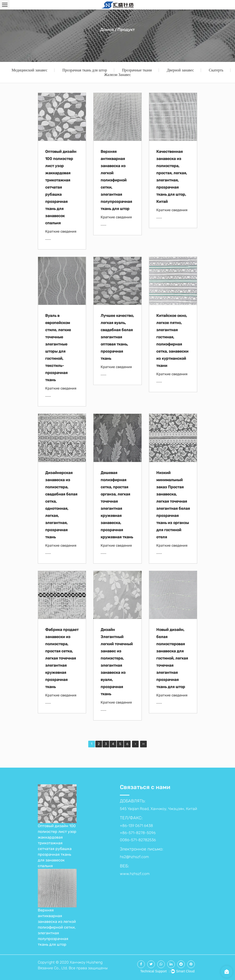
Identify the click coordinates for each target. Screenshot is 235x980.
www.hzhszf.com (135, 874)
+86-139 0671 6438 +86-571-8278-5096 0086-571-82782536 (138, 833)
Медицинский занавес (29, 70)
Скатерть (216, 70)
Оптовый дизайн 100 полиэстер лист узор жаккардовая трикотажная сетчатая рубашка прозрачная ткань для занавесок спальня (61, 187)
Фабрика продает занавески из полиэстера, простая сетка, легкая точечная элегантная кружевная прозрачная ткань (62, 658)
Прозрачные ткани (137, 70)
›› (143, 744)
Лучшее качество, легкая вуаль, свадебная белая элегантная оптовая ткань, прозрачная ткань (117, 337)
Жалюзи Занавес (118, 75)
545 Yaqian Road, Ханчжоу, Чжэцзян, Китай (159, 809)
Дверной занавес (180, 70)
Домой (107, 30)
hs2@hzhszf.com (134, 857)
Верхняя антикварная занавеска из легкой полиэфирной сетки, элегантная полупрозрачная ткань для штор (116, 180)
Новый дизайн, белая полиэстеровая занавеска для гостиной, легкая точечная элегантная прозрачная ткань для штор (172, 658)
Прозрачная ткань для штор (85, 70)
